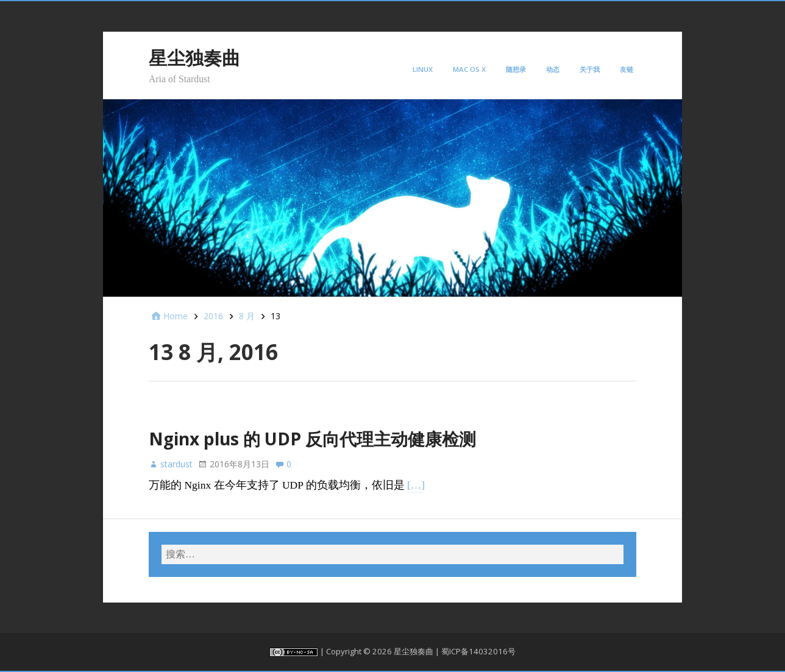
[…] (416, 485)
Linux (423, 69)
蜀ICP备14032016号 (478, 651)
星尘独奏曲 (194, 58)
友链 (627, 69)
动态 (553, 69)
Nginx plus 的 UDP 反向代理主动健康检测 (312, 439)
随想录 (516, 69)
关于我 (590, 69)
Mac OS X (469, 69)
